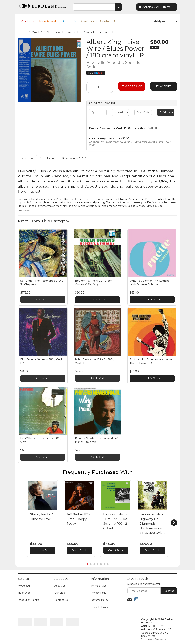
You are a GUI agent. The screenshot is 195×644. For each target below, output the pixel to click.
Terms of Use (99, 586)
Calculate (166, 112)
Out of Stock (79, 550)
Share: (96, 73)
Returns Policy (100, 600)
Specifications (48, 158)
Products (27, 21)
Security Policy (100, 607)
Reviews (74, 158)
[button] (54, 483)
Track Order (25, 593)
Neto (166, 639)
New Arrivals (48, 21)
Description (27, 158)
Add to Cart (132, 86)
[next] (174, 523)
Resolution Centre (29, 600)
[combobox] (94, 7)
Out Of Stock (97, 300)
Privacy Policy (99, 593)
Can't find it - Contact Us (99, 21)
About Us (69, 21)
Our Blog (60, 593)
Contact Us (61, 600)
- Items (155, 7)
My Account (25, 586)
